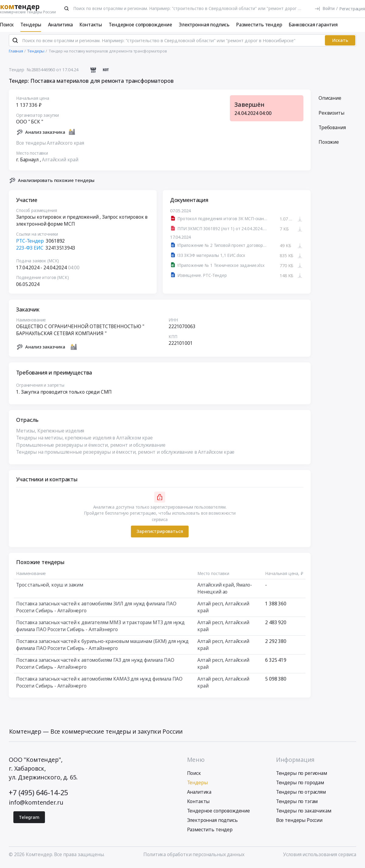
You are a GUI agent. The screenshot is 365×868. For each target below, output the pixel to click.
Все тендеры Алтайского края (50, 146)
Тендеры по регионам (302, 776)
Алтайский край (60, 162)
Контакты (91, 25)
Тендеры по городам (300, 785)
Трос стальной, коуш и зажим (50, 587)
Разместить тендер (259, 25)
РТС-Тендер (30, 243)
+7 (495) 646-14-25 (38, 795)
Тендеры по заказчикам (304, 813)
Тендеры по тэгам (297, 804)
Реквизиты (331, 115)
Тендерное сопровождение (140, 25)
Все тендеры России (299, 823)
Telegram (29, 819)
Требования (332, 130)
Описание (330, 101)
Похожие (329, 145)
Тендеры (31, 25)
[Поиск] (66, 8)
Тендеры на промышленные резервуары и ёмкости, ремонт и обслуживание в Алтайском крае (125, 454)
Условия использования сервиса (320, 857)
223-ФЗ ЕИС (30, 250)
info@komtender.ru (36, 805)
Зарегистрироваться (160, 534)
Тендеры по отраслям (301, 794)
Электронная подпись (204, 25)
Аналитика (61, 25)
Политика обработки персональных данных (194, 857)
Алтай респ (210, 606)
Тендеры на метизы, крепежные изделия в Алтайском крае (84, 440)
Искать (340, 42)
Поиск (7, 25)
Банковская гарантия (313, 25)
